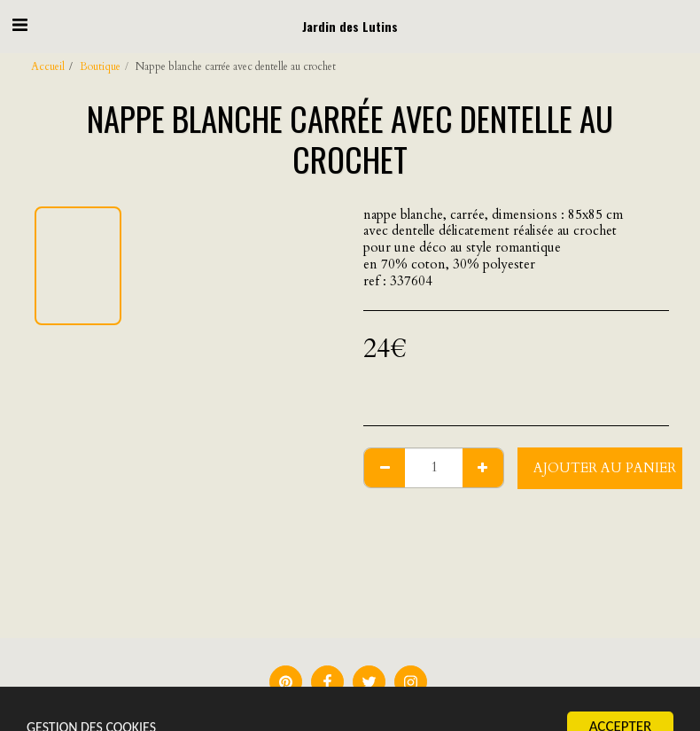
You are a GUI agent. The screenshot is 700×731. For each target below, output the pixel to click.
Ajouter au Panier (605, 468)
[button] (19, 25)
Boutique (100, 66)
